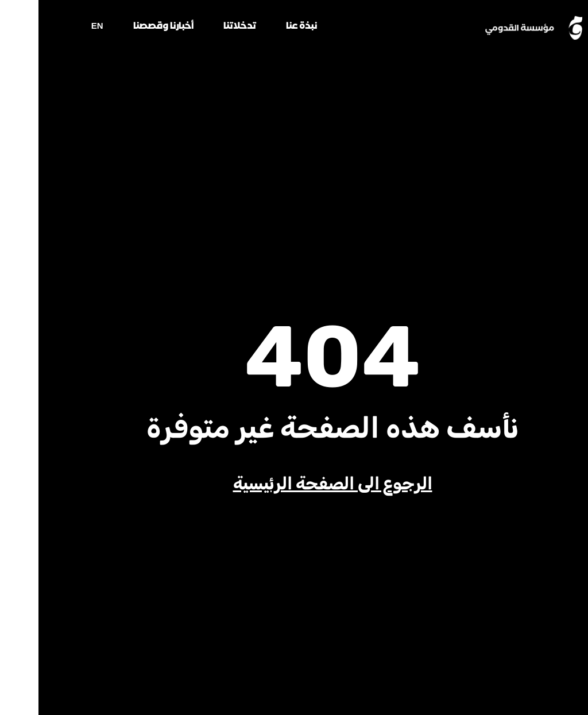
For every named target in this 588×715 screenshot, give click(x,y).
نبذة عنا (263, 28)
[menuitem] (59, 30)
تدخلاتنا (201, 28)
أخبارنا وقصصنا (125, 28)
